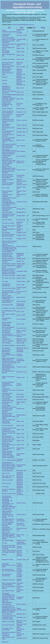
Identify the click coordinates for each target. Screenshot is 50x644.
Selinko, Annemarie (20, 490)
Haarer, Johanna (22, 246)
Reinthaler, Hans (22, 400)
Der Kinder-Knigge (8, 540)
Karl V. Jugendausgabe (9, 460)
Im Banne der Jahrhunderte (6, 332)
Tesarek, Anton (21, 540)
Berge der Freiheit (8, 560)
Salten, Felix (20, 421)
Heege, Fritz (20, 261)
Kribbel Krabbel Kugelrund (7, 156)
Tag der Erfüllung (7, 109)
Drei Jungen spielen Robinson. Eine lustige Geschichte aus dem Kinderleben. (9, 40)
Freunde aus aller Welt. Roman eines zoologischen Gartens (9, 430)
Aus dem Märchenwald (9, 95)
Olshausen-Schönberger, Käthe (21, 361)
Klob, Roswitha (21, 301)
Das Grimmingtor (7, 239)
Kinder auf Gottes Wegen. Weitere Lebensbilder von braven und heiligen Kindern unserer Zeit (8, 454)
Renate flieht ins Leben (9, 264)
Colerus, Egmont (22, 120)
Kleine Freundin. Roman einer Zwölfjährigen (7, 324)
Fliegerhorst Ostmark (8, 580)
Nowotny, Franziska (20, 355)
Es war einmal (6, 483)
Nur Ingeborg (6, 348)
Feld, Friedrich (21, 146)
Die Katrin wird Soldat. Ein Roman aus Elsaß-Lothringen (9, 547)
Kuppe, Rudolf (21, 315)
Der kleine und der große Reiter (8, 629)
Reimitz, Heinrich (19, 385)
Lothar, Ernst (21, 324)
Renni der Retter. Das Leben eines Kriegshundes (9, 421)
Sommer (5, 80)
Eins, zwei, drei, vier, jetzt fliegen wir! (8, 477)
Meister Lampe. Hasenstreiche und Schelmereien (8, 297)
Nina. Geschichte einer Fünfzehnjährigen (9, 584)
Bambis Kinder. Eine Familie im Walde (8, 441)
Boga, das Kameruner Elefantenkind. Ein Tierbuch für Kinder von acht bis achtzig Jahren (9, 361)
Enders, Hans (21, 140)
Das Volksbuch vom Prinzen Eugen (8, 132)
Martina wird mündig (8, 622)
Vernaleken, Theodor (20, 598)
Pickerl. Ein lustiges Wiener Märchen (8, 184)
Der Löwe (5, 281)
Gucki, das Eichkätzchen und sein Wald (9, 565)
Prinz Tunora (6, 188)
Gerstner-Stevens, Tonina (22, 180)
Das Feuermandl (7, 212)
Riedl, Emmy (21, 409)
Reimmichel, (20, 390)
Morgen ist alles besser (9, 494)
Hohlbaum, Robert (20, 266)
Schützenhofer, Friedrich (21, 466)
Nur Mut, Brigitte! (7, 220)
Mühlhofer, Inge (21, 348)
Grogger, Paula (21, 233)
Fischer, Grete (21, 170)
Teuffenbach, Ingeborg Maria (21, 543)
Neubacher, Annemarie (20, 351)
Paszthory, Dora (22, 367)
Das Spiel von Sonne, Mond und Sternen (9, 235)
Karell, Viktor (21, 285)
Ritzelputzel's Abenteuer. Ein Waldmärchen (7, 88)
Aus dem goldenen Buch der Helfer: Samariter (8, 524)
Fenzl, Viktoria (21, 156)
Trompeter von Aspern (9, 308)
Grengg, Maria (21, 209)
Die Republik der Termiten (7, 261)
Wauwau (5, 77)
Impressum (5, 642)
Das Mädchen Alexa (8, 591)
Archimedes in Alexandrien (6, 125)
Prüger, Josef (21, 377)
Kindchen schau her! (8, 258)
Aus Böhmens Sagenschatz (6, 285)
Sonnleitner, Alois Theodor (21, 520)
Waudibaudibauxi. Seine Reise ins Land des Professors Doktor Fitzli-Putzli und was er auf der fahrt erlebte (9, 466)
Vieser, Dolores (21, 604)
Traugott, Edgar (21, 560)
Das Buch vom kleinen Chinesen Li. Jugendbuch (9, 634)
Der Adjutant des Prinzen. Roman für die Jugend (9, 336)
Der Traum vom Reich (9, 275)
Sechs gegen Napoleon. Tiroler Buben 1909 (7, 529)
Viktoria (4, 555)
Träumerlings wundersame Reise (8, 400)
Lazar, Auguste (21, 319)
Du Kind (5, 543)
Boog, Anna (20, 88)
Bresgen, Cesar (21, 112)
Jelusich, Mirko (21, 275)
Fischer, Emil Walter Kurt (21, 162)
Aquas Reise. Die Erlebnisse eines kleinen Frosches (7, 255)
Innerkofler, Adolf (22, 271)
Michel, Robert (21, 345)
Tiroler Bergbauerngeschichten (9, 31)
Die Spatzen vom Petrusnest (7, 403)
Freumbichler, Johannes (21, 176)
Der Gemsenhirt (7, 397)
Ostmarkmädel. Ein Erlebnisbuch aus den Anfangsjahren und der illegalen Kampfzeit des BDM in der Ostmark (9, 609)
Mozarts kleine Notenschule (6, 351)
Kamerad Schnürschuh (9, 288)
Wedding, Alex (21, 614)
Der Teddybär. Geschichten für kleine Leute (9, 355)
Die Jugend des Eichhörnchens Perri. (8, 437)
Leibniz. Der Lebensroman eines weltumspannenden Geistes (8, 120)
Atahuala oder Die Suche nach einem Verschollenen (8, 176)
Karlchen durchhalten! (9, 59)
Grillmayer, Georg (20, 223)
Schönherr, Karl (21, 471)
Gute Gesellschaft (7, 425)
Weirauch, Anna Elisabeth (21, 622)
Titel (9, 28)
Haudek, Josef (21, 258)
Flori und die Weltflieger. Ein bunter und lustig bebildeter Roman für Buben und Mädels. (9, 536)
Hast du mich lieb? (8, 480)
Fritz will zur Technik (8, 223)
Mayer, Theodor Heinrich (21, 332)
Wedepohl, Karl (21, 617)
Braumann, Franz (20, 104)
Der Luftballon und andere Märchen (8, 301)
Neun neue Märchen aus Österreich (8, 328)
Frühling (5, 84)
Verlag (43, 28)
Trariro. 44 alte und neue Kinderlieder (8, 112)
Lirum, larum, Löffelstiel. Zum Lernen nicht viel (9, 390)
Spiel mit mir (6, 473)
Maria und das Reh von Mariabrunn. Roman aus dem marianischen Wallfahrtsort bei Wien (9, 271)
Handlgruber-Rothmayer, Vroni (21, 255)
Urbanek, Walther (19, 580)
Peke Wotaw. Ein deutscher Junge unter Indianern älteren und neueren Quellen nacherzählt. (9, 162)
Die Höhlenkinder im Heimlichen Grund (8, 520)
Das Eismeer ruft (7, 614)
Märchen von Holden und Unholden (8, 67)
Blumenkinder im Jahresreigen (7, 575)
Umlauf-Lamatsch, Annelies (20, 565)
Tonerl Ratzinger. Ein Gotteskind (8, 449)
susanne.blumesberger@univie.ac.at (23, 25)
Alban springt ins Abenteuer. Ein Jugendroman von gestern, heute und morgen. (8, 514)
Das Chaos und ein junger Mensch (8, 63)
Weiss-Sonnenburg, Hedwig (21, 629)
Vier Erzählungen (7, 471)
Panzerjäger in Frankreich (6, 35)
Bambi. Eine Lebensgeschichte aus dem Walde (9, 445)
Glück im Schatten (8, 341)
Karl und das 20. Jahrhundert (7, 115)
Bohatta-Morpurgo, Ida (21, 74)
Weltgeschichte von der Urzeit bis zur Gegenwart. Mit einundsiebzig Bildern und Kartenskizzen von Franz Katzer (9, 202)
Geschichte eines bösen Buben (7, 394)
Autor (22, 28)
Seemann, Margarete (20, 473)
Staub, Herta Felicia (21, 536)
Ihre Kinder (5, 487)
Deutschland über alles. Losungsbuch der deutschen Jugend (9, 617)
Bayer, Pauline (21, 67)
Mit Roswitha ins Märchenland (7, 70)
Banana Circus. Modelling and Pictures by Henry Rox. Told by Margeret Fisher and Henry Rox (9, 170)
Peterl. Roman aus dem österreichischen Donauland (9, 209)
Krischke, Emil (21, 308)
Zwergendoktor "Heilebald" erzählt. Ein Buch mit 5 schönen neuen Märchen (9, 99)
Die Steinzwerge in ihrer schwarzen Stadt (9, 570)
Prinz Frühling (6, 343)
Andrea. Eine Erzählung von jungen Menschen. (9, 551)
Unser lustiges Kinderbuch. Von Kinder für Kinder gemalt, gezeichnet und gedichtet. (9, 409)
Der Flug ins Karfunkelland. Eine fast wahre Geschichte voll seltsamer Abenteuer (9, 151)
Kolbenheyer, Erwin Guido (21, 305)
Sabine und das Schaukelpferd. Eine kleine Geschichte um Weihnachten (9, 367)
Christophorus (6, 339)
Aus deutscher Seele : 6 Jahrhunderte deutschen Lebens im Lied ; (9, 140)
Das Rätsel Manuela (8, 625)
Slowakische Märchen (9, 345)
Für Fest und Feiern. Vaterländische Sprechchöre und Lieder (8, 385)
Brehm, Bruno (21, 109)
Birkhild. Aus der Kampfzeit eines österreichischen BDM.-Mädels (9, 416)
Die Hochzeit (6, 233)
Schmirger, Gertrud (20, 460)
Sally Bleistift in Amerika (7, 319)
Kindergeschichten (8, 305)
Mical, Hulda (20, 343)
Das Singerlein (7, 604)
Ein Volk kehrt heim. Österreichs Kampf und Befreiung (9, 292)
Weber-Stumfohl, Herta (21, 609)
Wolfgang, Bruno (22, 638)
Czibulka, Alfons (22, 129)
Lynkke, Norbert (21, 328)
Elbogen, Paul (21, 135)
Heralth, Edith (21, 264)
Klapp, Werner (21, 297)
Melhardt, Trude (21, 339)
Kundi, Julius (21, 312)
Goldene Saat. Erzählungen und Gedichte (7, 104)
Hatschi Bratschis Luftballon (7, 192)
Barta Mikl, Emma (20, 63)
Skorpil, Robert (21, 503)
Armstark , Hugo (22, 35)
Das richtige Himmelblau (6, 52)
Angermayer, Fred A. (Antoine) (21, 31)
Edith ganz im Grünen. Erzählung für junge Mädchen (9, 216)
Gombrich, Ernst (22, 202)
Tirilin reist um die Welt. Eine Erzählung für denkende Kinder (9, 146)
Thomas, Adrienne (19, 547)
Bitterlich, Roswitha (20, 70)
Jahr (34, 28)
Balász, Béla (20, 48)
